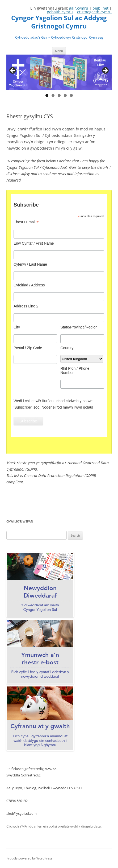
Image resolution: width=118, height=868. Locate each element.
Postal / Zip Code (28, 348)
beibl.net (100, 8)
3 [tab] (59, 95)
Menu (59, 51)
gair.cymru (79, 8)
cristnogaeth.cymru (94, 12)
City (17, 327)
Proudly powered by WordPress (29, 858)
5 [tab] (71, 95)
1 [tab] (47, 95)
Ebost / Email (26, 222)
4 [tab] (65, 95)
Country (67, 348)
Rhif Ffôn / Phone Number (75, 371)
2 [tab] (53, 95)
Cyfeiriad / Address (29, 285)
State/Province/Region (79, 327)
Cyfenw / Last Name (30, 264)
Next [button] (105, 71)
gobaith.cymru (60, 12)
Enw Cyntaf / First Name (34, 243)
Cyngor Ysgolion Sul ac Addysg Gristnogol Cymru (59, 22)
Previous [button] (13, 71)
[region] (59, 72)
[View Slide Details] (59, 72)
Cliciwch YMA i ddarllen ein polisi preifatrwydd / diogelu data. (54, 826)
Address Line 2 (26, 306)
